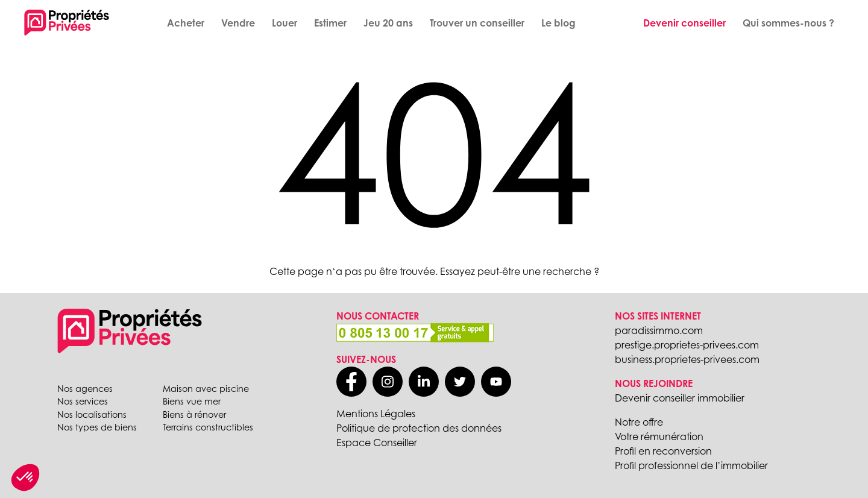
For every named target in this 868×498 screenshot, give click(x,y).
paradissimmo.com (659, 330)
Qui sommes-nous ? (788, 23)
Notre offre (639, 422)
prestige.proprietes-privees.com (687, 345)
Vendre (238, 23)
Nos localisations (92, 414)
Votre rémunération (659, 437)
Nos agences (85, 389)
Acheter (186, 23)
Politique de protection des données (419, 428)
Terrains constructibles (208, 427)
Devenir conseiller (684, 23)
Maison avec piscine (206, 389)
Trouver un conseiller (477, 23)
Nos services (83, 401)
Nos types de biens (97, 427)
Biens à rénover (194, 414)
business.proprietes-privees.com (687, 359)
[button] (25, 478)
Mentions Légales (376, 414)
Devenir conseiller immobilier (680, 398)
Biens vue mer (192, 401)
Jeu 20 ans (388, 23)
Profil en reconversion (663, 451)
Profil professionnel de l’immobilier (691, 465)
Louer (285, 23)
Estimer (330, 23)
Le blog (558, 23)
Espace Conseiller (377, 443)
